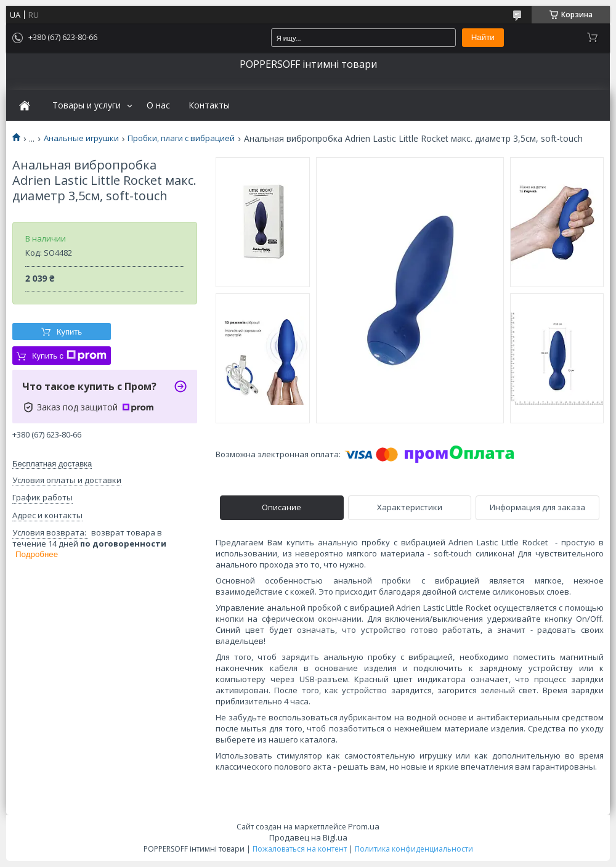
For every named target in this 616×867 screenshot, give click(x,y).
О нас (158, 105)
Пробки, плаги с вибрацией (181, 138)
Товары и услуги (87, 105)
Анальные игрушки (81, 138)
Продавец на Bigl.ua (308, 837)
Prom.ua (364, 826)
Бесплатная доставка (52, 464)
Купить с (69, 356)
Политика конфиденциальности (414, 849)
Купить (69, 332)
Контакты (209, 105)
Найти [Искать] (483, 37)
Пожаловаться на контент (300, 849)
